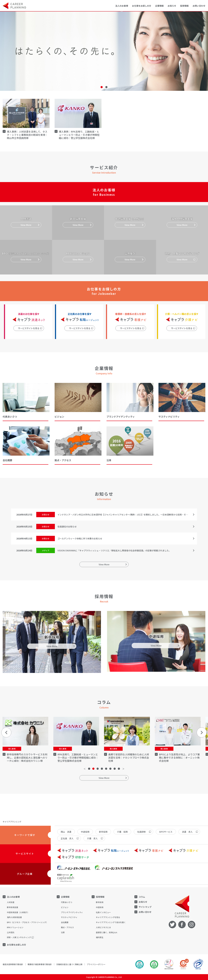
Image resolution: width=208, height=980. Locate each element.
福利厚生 (100, 937)
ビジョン (65, 907)
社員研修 (141, 832)
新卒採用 (103, 832)
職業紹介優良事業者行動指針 (40, 964)
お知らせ (172, 6)
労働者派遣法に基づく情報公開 (69, 964)
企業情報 (65, 897)
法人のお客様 (13, 897)
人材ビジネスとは (103, 927)
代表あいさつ (67, 902)
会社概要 (65, 922)
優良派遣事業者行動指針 (13, 964)
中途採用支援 (18, 912)
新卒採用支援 (12, 907)
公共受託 (11, 932)
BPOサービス (166, 832)
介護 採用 (122, 832)
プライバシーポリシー (96, 964)
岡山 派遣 (66, 832)
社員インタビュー (103, 912)
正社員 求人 (67, 838)
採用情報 (100, 897)
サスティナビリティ (69, 917)
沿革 (63, 932)
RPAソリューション (15, 927)
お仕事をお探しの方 (16, 945)
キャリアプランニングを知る (108, 917)
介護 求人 (92, 838)
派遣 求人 (187, 832)
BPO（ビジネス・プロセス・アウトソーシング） (27, 922)
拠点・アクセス (67, 927)
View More (104, 564)
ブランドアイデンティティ (72, 912)
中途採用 (85, 832)
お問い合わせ (199, 6)
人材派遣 (11, 902)
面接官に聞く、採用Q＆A (107, 932)
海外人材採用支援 (14, 917)
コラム (142, 897)
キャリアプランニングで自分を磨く (111, 922)
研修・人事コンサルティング (19, 937)
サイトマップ (145, 907)
